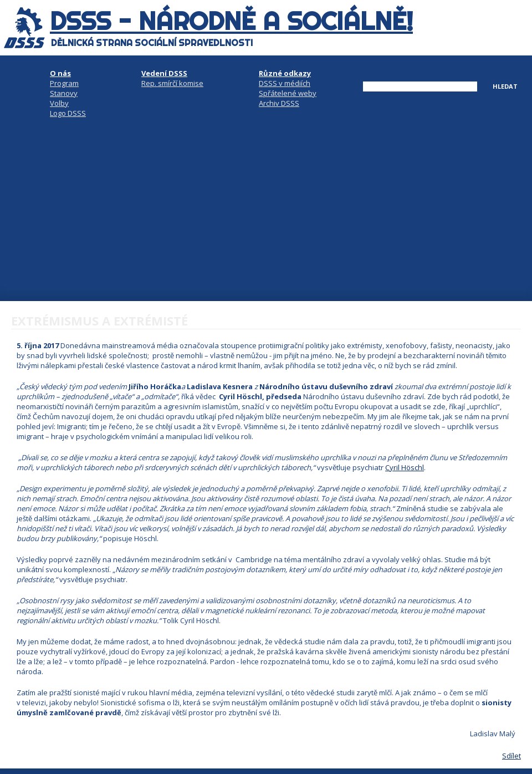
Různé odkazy (285, 73)
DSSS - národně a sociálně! (231, 21)
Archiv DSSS (279, 103)
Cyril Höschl (405, 467)
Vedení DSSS (164, 73)
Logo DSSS (68, 113)
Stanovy (64, 93)
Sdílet (511, 756)
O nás (60, 73)
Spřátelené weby (288, 93)
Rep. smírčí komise (172, 83)
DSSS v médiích (285, 83)
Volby (59, 103)
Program (64, 83)
